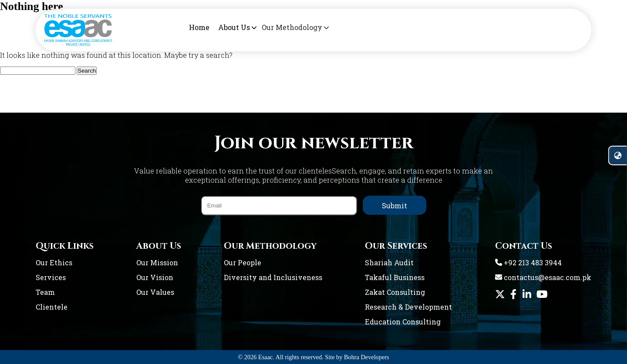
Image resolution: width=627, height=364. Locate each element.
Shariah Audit (389, 262)
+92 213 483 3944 (528, 262)
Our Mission (157, 262)
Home (199, 27)
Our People (243, 262)
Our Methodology (284, 27)
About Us (233, 27)
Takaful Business (395, 277)
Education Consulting (403, 322)
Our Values (155, 292)
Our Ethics (54, 262)
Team (45, 292)
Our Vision (155, 277)
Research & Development (408, 307)
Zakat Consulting (395, 292)
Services (51, 277)
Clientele (52, 307)
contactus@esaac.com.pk (543, 277)
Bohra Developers (367, 357)
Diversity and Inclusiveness (273, 277)
